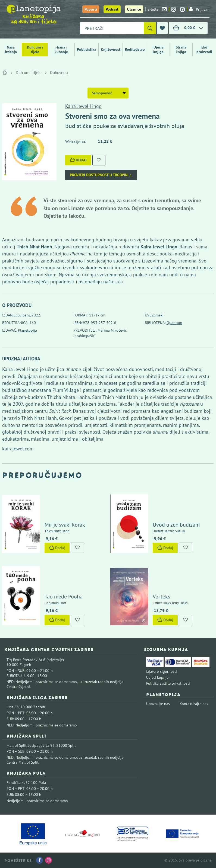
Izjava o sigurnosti (162, 671)
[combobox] (112, 28)
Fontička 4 (15, 783)
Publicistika (87, 49)
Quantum (174, 323)
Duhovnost (59, 73)
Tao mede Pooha (64, 597)
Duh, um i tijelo (35, 49)
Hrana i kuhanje (61, 49)
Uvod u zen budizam (176, 525)
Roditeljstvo (135, 49)
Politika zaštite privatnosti (168, 683)
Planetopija (27, 330)
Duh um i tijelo (29, 73)
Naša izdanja (11, 49)
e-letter (157, 9)
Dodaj (78, 160)
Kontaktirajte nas (194, 704)
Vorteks (161, 597)
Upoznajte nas (158, 704)
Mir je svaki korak (65, 525)
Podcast (112, 9)
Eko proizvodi (204, 49)
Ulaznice (134, 9)
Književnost (111, 49)
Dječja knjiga (158, 49)
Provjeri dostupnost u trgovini (101, 175)
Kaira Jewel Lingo (83, 106)
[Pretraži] (150, 28)
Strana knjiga (181, 49)
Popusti (91, 9)
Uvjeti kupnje (157, 677)
